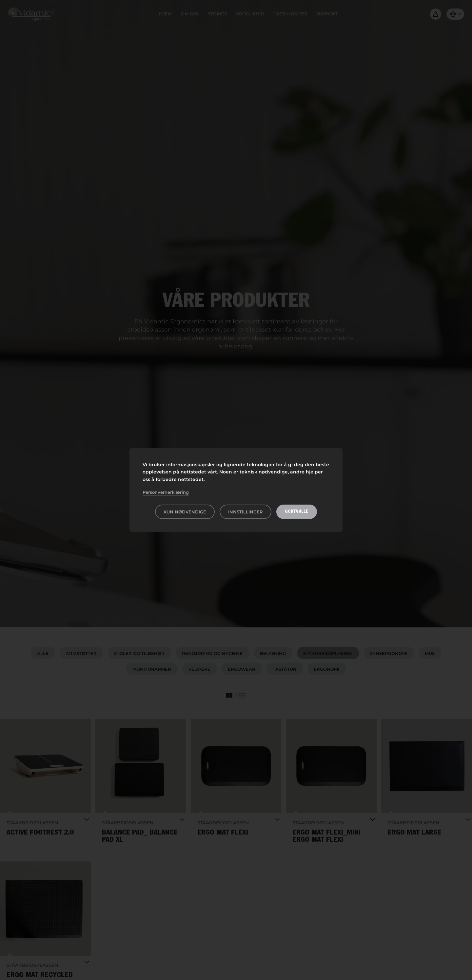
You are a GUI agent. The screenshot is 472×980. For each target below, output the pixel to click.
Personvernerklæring (166, 492)
